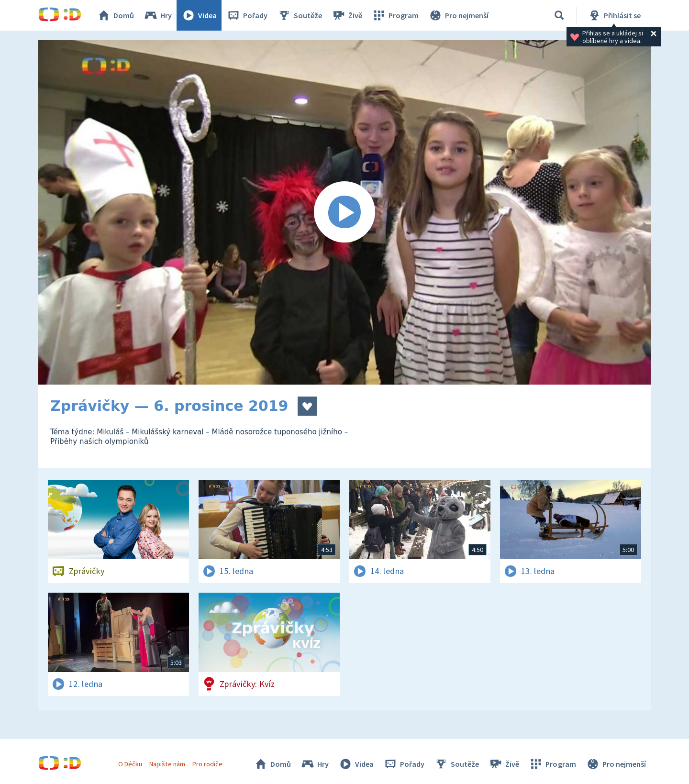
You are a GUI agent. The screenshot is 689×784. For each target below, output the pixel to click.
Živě (347, 15)
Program (395, 15)
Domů (115, 15)
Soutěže (300, 15)
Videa (199, 15)
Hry (158, 15)
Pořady (247, 15)
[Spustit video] (344, 212)
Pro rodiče (207, 764)
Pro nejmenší (458, 15)
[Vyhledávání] (559, 15)
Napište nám (167, 764)
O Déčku (130, 764)
